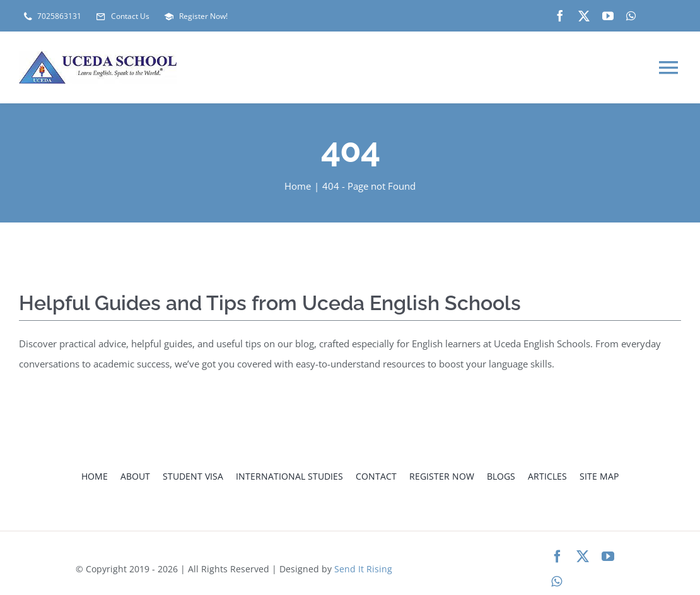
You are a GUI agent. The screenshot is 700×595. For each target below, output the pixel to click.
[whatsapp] (631, 16)
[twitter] (584, 16)
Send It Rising (363, 569)
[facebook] (560, 16)
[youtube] (608, 16)
